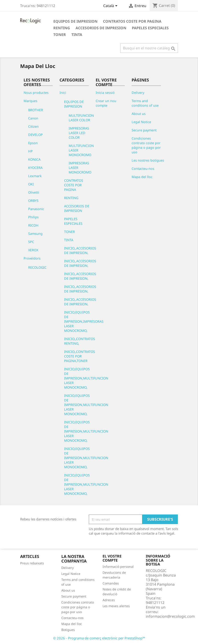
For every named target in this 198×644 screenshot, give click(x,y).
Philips (33, 217)
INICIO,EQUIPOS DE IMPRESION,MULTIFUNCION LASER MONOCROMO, (86, 378)
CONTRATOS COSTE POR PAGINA (132, 21)
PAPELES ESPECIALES (150, 28)
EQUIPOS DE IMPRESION (75, 21)
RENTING (62, 28)
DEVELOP (35, 135)
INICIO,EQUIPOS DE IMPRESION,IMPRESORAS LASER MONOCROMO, (84, 321)
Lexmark (35, 176)
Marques (30, 101)
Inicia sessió (105, 93)
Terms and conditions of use (145, 103)
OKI (31, 184)
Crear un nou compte (106, 103)
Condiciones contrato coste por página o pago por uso (146, 145)
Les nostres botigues (148, 160)
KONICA (34, 159)
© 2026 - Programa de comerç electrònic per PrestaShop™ (99, 638)
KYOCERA (35, 168)
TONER (60, 35)
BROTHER (36, 110)
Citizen (33, 126)
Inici (63, 93)
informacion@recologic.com (170, 616)
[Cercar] (149, 48)
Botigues (68, 630)
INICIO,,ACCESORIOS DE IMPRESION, (80, 250)
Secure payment (144, 130)
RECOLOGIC (37, 267)
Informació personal (118, 567)
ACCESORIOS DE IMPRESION (101, 28)
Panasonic (36, 209)
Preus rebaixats (32, 563)
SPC (31, 242)
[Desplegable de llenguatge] (111, 6)
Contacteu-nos (143, 169)
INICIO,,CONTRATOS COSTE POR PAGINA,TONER (80, 356)
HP (30, 151)
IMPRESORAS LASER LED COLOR (79, 133)
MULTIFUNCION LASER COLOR (81, 118)
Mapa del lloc (142, 177)
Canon (33, 118)
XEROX (33, 250)
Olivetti (34, 192)
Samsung (35, 234)
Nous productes (36, 93)
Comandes (111, 583)
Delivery (138, 93)
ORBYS (33, 201)
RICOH (33, 225)
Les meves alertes (116, 606)
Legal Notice (141, 122)
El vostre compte (112, 558)
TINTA (77, 35)
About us (139, 114)
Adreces (109, 600)
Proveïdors (32, 258)
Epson (33, 143)
